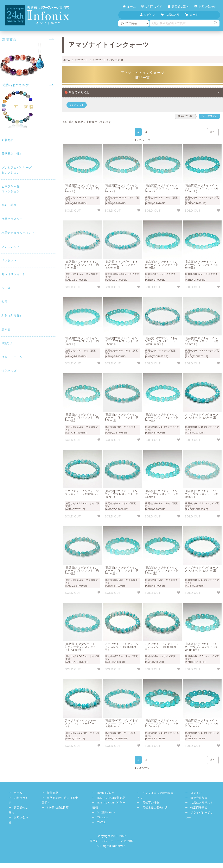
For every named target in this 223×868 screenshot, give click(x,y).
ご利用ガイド (152, 7)
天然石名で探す (12, 154)
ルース (6, 288)
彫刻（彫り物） (12, 316)
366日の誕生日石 (58, 808)
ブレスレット (11, 247)
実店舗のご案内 (18, 810)
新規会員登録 (199, 798)
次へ (213, 132)
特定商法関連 (199, 808)
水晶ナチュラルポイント (18, 233)
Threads (103, 818)
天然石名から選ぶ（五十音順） (60, 800)
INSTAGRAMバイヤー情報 (109, 805)
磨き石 (6, 329)
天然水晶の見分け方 (155, 808)
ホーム (129, 7)
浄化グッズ (9, 371)
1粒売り (7, 343)
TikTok (102, 823)
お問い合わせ (205, 7)
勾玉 (4, 302)
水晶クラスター (12, 219)
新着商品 (8, 140)
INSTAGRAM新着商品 (111, 798)
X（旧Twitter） (107, 813)
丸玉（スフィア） (14, 274)
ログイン (196, 793)
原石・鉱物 (9, 205)
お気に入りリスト (202, 803)
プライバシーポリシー (199, 815)
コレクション (28, 189)
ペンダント (9, 260)
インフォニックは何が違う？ (155, 795)
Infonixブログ (106, 793)
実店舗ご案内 (178, 7)
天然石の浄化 (151, 803)
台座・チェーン (12, 357)
